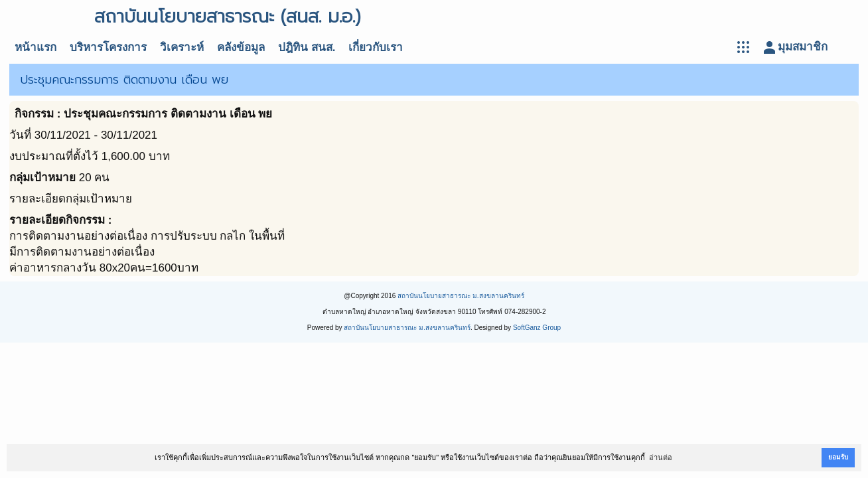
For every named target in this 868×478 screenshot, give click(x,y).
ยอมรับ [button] (838, 457)
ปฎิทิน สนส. (307, 47)
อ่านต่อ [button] (661, 457)
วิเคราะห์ (182, 47)
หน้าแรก (36, 47)
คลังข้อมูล (241, 47)
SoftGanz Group (537, 328)
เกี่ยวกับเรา (376, 47)
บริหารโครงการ (108, 47)
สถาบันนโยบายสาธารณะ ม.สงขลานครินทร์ (461, 296)
